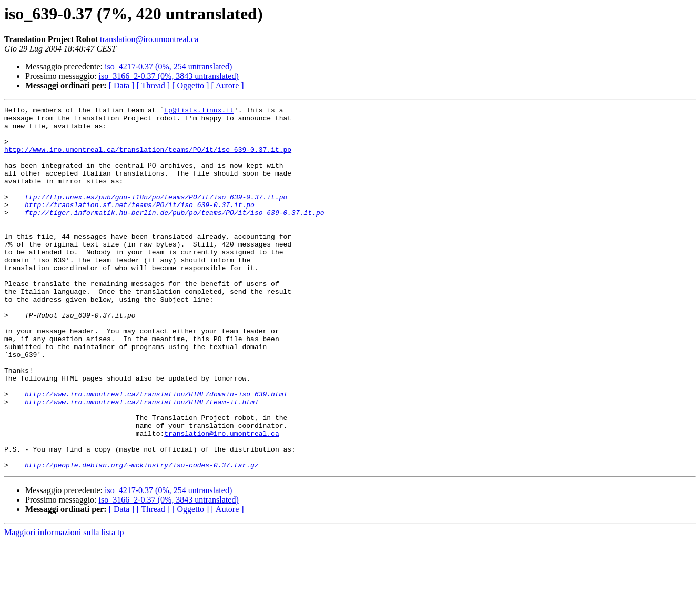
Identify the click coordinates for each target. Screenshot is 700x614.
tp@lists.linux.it (199, 111)
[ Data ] (122, 85)
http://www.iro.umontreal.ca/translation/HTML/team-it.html (142, 462)
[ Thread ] (154, 85)
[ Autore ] (227, 85)
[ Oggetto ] (190, 85)
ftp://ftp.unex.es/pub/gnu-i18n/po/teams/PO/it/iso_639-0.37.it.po (156, 216)
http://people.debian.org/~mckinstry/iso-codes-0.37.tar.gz (142, 537)
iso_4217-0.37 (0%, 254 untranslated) (168, 66)
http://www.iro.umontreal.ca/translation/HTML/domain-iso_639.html (156, 452)
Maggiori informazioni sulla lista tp (64, 605)
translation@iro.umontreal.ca (149, 39)
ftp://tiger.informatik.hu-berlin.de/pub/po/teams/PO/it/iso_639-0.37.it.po (174, 234)
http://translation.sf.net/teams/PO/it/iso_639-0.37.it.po (140, 225)
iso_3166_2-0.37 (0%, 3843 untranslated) (169, 76)
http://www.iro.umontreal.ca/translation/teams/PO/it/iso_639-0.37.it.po (148, 159)
